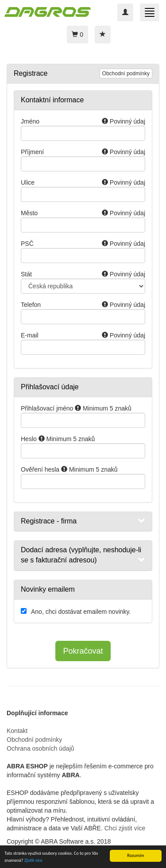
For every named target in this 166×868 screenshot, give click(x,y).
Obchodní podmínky (126, 74)
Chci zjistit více (125, 828)
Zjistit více (33, 861)
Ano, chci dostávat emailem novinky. (81, 612)
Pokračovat (83, 651)
